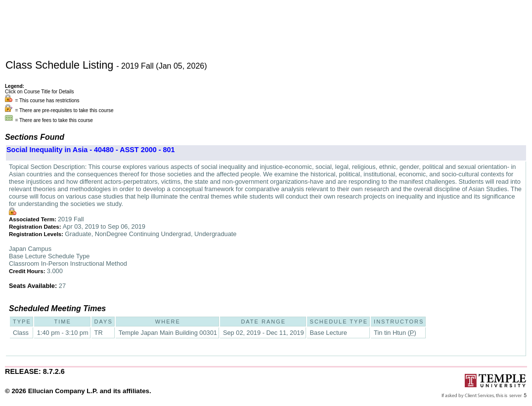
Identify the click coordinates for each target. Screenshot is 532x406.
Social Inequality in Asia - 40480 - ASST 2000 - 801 (90, 150)
